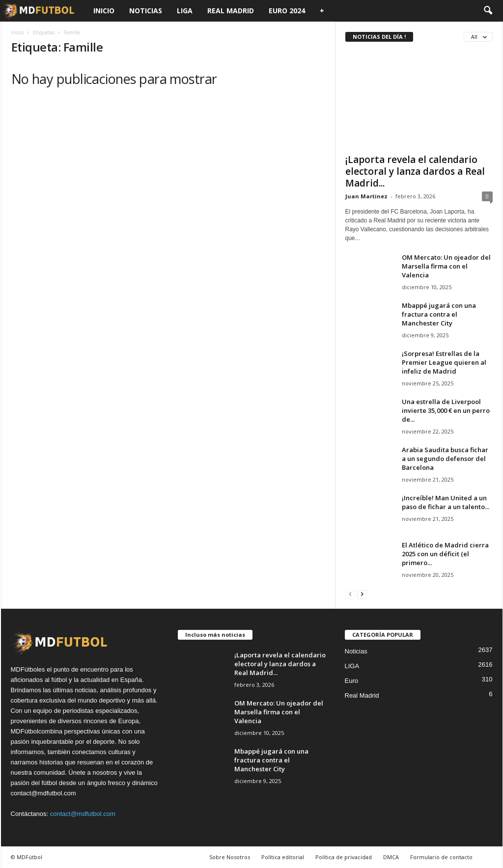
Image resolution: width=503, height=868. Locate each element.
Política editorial (283, 857)
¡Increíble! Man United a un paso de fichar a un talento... (446, 502)
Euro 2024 (287, 11)
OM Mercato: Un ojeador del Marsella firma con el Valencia (446, 266)
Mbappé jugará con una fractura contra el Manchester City (439, 314)
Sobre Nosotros (230, 857)
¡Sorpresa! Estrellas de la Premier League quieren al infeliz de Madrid (444, 362)
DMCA (391, 857)
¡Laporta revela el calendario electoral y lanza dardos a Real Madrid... (415, 171)
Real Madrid (231, 11)
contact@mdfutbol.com (83, 814)
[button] (488, 11)
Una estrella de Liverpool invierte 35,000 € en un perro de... (446, 410)
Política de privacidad (344, 857)
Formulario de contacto (441, 857)
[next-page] (362, 594)
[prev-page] (350, 594)
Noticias (146, 11)
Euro (351, 681)
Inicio (104, 11)
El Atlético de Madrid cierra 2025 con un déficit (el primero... (445, 554)
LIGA (185, 11)
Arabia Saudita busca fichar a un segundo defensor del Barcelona (445, 459)
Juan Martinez (366, 196)
